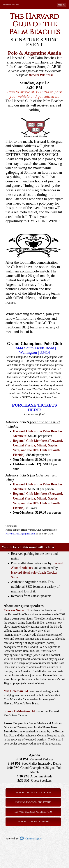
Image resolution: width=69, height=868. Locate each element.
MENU (62, 5)
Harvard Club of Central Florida (11, 5)
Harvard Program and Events (33, 802)
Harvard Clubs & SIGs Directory (33, 812)
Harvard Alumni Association (33, 793)
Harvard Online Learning (33, 822)
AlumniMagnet (31, 839)
